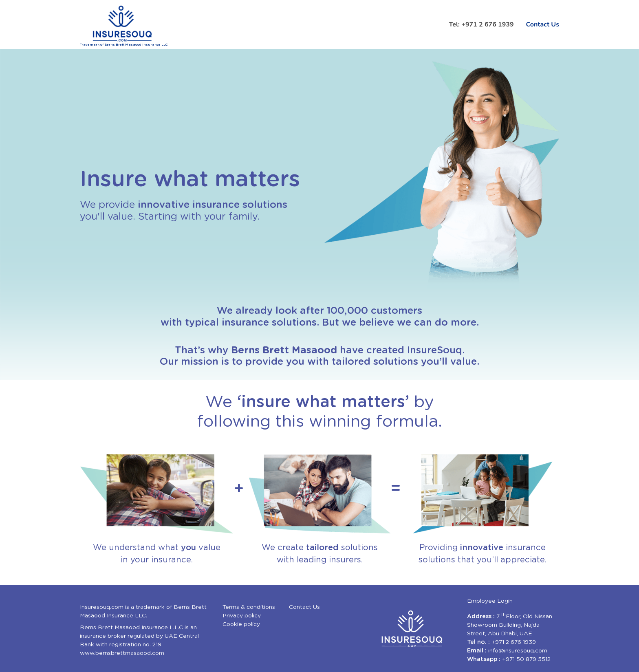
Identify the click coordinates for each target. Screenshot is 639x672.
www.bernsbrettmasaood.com (122, 653)
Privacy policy (242, 616)
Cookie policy (241, 624)
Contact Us (543, 24)
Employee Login (490, 601)
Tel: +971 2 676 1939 (481, 24)
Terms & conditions (249, 607)
